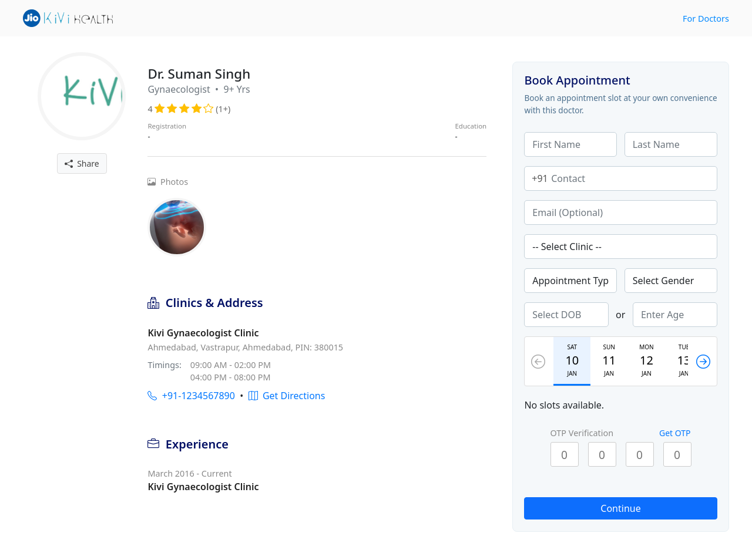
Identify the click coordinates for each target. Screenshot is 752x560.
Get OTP (675, 433)
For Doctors (706, 18)
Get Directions (287, 396)
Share (82, 163)
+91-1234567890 (191, 396)
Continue (620, 508)
